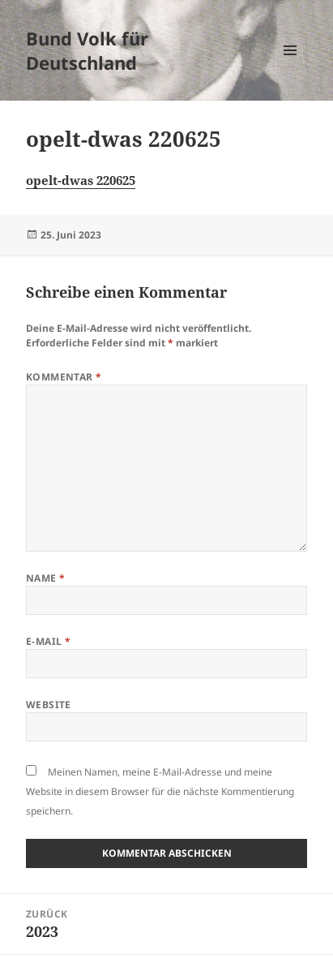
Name (46, 578)
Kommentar (64, 377)
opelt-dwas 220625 (81, 180)
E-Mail (49, 641)
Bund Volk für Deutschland (87, 50)
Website (49, 705)
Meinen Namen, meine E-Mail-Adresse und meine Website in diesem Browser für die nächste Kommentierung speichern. (160, 791)
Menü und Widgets (290, 67)
